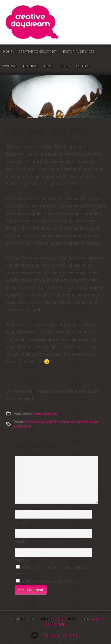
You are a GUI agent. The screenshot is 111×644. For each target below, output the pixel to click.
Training (30, 66)
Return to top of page (61, 635)
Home (8, 51)
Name (20, 522)
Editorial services (79, 51)
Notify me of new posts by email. (51, 581)
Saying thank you (45, 414)
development (68, 422)
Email (20, 542)
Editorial (86, 422)
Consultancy (33, 422)
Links (65, 66)
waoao (60, 619)
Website (22, 560)
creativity (50, 422)
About (49, 66)
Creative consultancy (38, 51)
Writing (10, 66)
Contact (83, 66)
